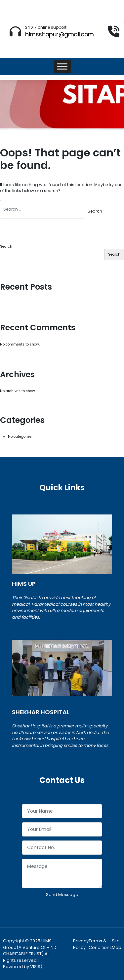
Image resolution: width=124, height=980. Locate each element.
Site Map (117, 944)
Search (6, 246)
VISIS (35, 967)
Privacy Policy (81, 944)
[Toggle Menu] (62, 66)
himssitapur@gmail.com (60, 34)
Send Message (62, 895)
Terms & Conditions (100, 944)
